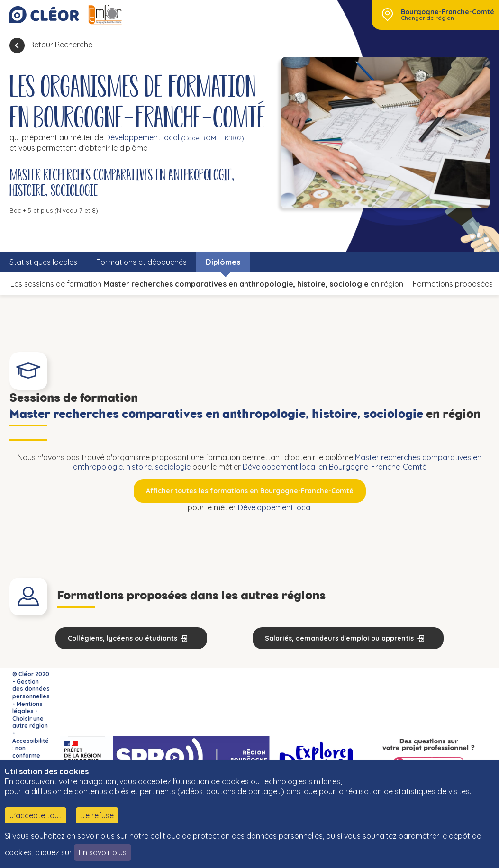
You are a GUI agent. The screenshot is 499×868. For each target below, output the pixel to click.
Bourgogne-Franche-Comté (448, 12)
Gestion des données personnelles (31, 689)
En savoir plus (103, 852)
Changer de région (427, 18)
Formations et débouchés (141, 262)
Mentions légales (27, 708)
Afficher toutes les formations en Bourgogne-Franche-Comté (250, 491)
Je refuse (97, 815)
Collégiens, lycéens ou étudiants (122, 638)
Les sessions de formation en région (207, 284)
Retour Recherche (61, 45)
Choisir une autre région (30, 722)
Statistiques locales (43, 262)
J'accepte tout (36, 815)
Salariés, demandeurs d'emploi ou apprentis (339, 638)
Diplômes (223, 262)
